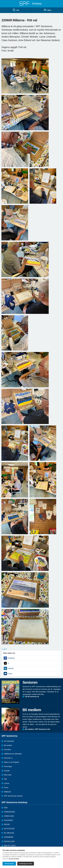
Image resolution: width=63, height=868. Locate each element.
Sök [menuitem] (16, 10)
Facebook (11, 658)
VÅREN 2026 (9, 816)
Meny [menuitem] (47, 10)
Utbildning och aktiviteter (13, 754)
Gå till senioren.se (32, 697)
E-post (10, 674)
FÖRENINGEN (9, 812)
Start (6, 808)
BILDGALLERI (9, 841)
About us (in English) (12, 762)
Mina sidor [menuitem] (8, 775)
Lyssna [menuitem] (7, 783)
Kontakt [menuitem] (7, 771)
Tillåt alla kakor (9, 864)
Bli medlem (8, 745)
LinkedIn (11, 668)
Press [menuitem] (6, 788)
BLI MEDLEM (9, 833)
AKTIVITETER (9, 829)
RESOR (7, 824)
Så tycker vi (8, 758)
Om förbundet (9, 741)
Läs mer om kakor (14, 859)
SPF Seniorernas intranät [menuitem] (13, 796)
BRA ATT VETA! (10, 846)
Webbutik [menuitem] (7, 792)
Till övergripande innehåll (0, 0)
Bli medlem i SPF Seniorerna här (38, 729)
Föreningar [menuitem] (8, 766)
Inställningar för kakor (26, 864)
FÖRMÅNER (9, 837)
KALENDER (8, 820)
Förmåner (8, 750)
